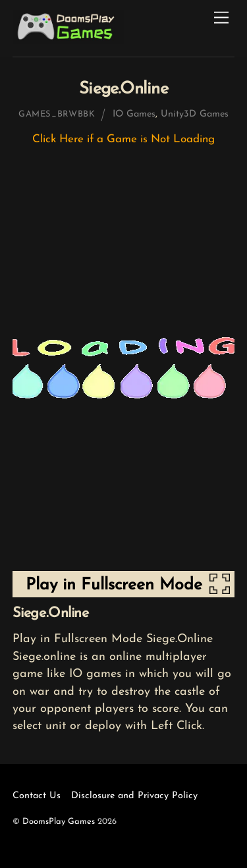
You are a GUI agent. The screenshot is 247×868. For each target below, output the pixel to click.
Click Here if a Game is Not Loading (123, 139)
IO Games (134, 114)
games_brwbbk (57, 114)
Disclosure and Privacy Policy (134, 796)
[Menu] (221, 18)
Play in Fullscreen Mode (114, 585)
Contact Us (37, 796)
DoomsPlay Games (59, 822)
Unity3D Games (195, 114)
